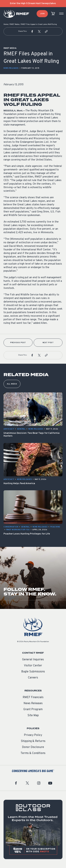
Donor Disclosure (33, 747)
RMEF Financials (33, 697)
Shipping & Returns (33, 741)
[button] (32, 31)
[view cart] (53, 14)
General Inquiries (33, 660)
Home (6, 24)
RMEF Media (15, 24)
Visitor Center (33, 666)
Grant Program (33, 709)
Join (42, 14)
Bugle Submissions (33, 672)
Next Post (48, 343)
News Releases (11, 68)
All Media (12, 384)
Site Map (33, 716)
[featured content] (33, 829)
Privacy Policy (33, 735)
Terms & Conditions (33, 753)
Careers (33, 678)
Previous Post (18, 343)
